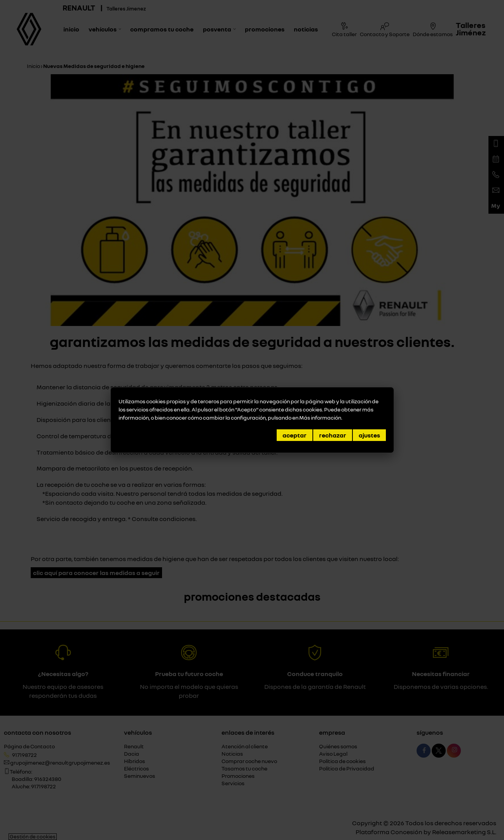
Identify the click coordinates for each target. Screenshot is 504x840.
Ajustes (369, 435)
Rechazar (333, 435)
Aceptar (295, 435)
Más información (320, 417)
